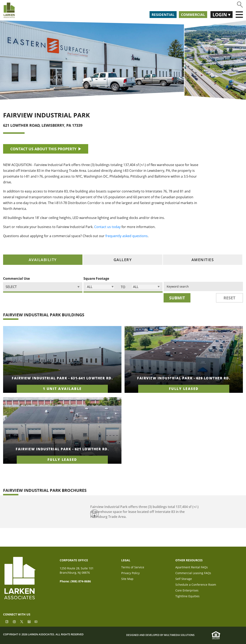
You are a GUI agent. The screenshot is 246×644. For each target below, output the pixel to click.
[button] (100, 287)
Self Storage (184, 579)
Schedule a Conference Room (196, 585)
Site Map (127, 579)
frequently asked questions (127, 236)
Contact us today (107, 227)
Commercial (193, 15)
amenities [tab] (203, 260)
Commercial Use (16, 278)
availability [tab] (43, 260)
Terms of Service (133, 568)
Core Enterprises (187, 591)
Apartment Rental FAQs (192, 568)
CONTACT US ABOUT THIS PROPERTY (46, 149)
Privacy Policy (130, 573)
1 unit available (62, 389)
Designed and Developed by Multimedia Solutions (160, 635)
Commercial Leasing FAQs (193, 573)
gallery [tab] (123, 260)
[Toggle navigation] (239, 15)
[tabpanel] (123, 397)
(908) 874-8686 (81, 581)
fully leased (184, 389)
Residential (163, 15)
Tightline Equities (187, 597)
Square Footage (96, 278)
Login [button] (220, 14)
